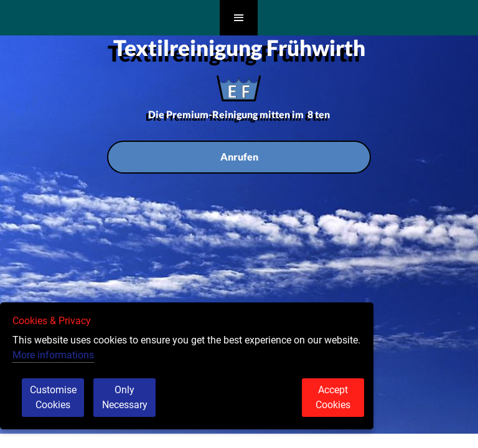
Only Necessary (125, 397)
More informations (53, 355)
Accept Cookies (333, 397)
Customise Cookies (53, 397)
